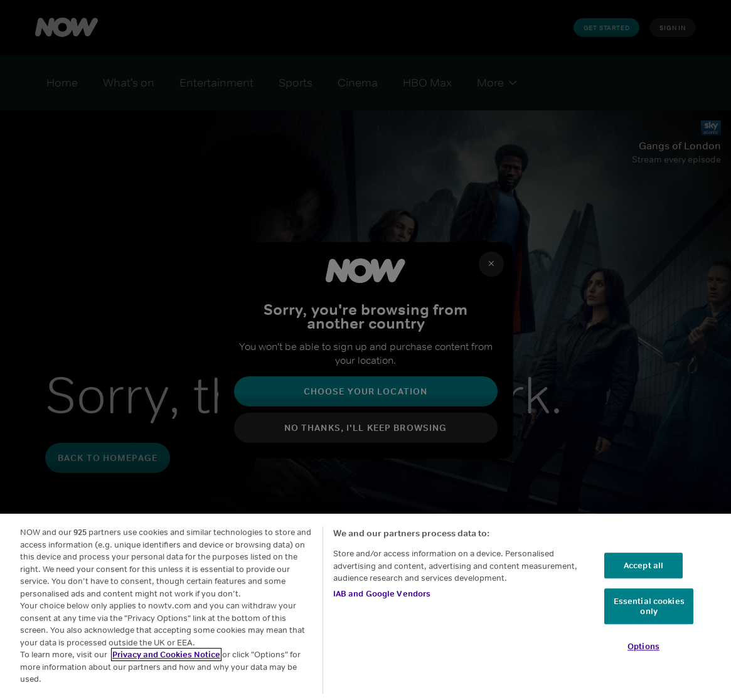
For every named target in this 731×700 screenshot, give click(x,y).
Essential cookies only (649, 607)
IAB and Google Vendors (382, 594)
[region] (365, 607)
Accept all (643, 565)
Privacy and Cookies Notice (166, 655)
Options (643, 647)
